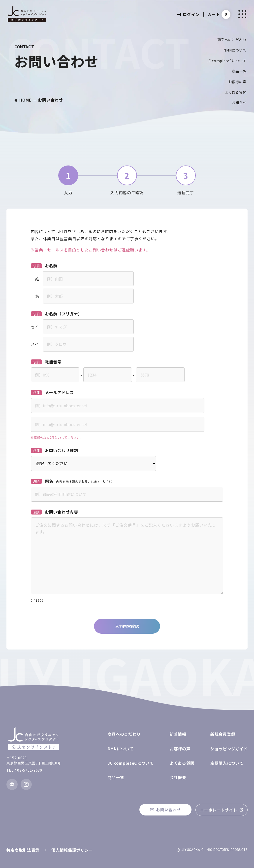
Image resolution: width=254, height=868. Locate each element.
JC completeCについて (226, 61)
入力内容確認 (127, 626)
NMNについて (235, 50)
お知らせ (239, 103)
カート (214, 14)
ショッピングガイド (229, 749)
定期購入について (227, 763)
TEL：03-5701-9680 (24, 770)
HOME (26, 100)
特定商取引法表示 (23, 850)
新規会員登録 (223, 734)
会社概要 (178, 777)
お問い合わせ (50, 100)
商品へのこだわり (232, 40)
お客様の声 (237, 82)
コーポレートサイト (219, 810)
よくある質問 (235, 92)
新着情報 (178, 734)
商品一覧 (239, 71)
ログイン (188, 14)
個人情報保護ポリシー (72, 850)
